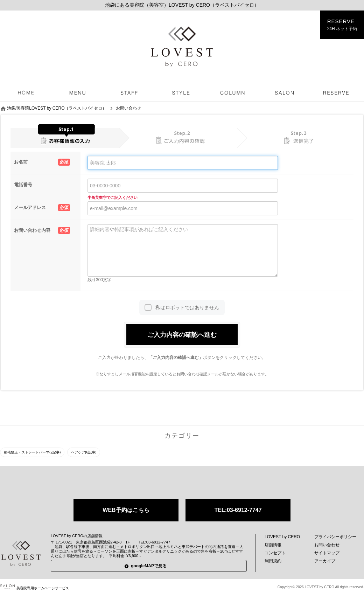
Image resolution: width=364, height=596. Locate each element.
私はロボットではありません (187, 307)
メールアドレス (42, 208)
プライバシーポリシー (335, 537)
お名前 (42, 162)
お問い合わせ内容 (42, 230)
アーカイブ (325, 561)
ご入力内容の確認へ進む (182, 335)
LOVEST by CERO (282, 537)
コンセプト (275, 553)
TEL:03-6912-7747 (238, 510)
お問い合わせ (327, 545)
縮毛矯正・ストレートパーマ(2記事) (32, 452)
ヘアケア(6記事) (84, 452)
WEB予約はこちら (126, 510)
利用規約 (273, 561)
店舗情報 (273, 545)
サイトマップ (327, 553)
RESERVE (342, 25)
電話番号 (23, 185)
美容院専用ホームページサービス (34, 588)
